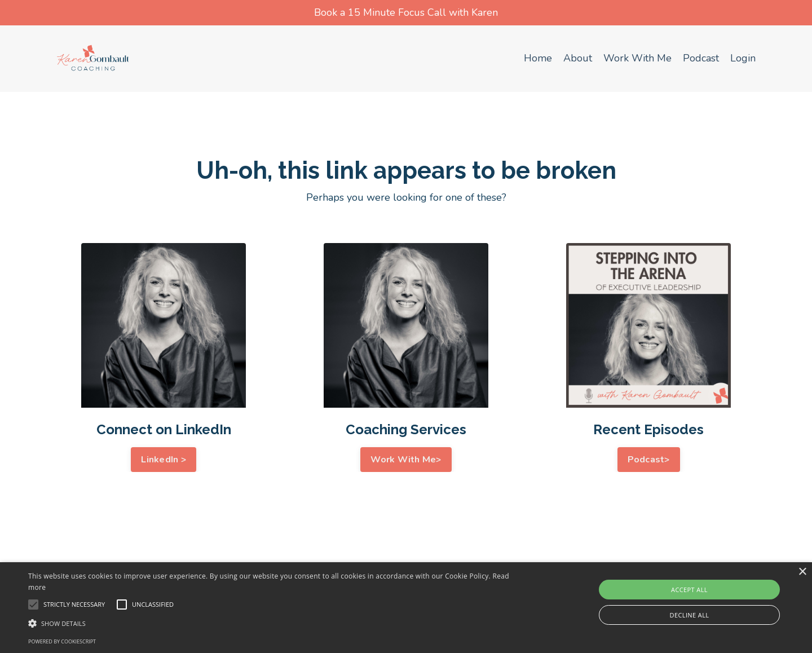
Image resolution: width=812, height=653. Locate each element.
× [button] (802, 572)
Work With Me (637, 58)
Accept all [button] (689, 590)
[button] (274, 623)
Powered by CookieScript (62, 641)
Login (743, 58)
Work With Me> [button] (406, 460)
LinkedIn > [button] (164, 460)
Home (538, 58)
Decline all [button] (690, 615)
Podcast (701, 58)
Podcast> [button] (649, 460)
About (578, 58)
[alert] (406, 608)
